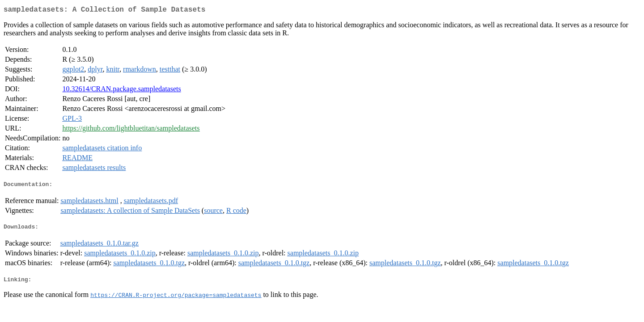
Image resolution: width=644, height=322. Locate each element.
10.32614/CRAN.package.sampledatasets (121, 91)
